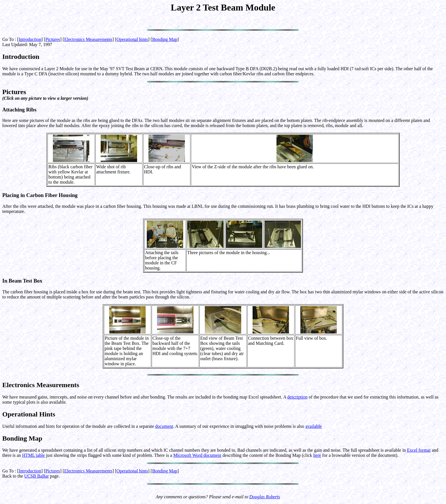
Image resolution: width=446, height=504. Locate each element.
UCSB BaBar (37, 476)
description (297, 397)
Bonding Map (165, 39)
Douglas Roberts (265, 497)
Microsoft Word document (197, 455)
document (164, 426)
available (314, 426)
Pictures (53, 39)
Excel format (419, 450)
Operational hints (132, 39)
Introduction (30, 39)
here (317, 455)
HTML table (34, 455)
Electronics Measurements (88, 39)
